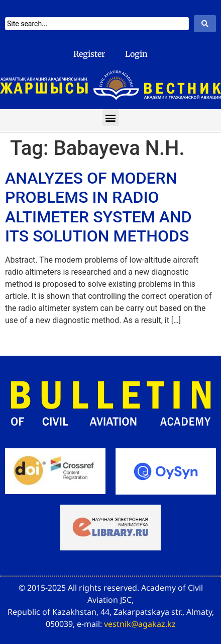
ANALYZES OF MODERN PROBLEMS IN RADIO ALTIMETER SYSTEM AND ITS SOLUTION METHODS (98, 207)
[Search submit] (205, 24)
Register (89, 54)
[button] (111, 117)
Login (136, 54)
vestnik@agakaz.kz (140, 624)
